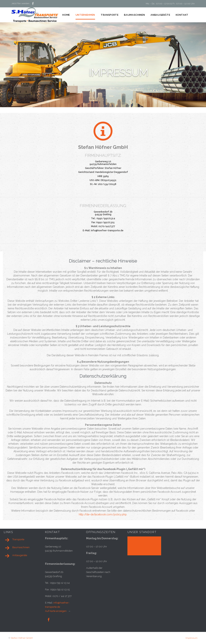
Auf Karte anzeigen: (56, 611)
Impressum (192, 638)
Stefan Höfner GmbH (22, 638)
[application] (144, 546)
